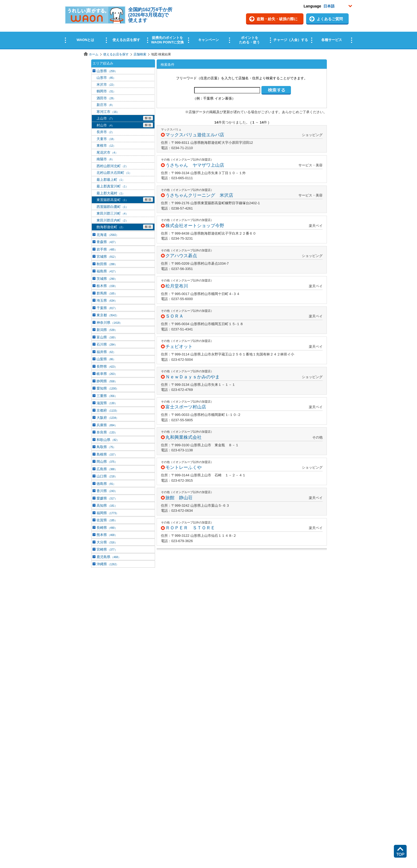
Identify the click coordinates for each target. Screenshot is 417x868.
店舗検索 (140, 54)
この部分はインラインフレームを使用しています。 (208, 25)
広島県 (107, 469)
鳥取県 (106, 447)
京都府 (108, 410)
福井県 (106, 352)
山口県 (107, 476)
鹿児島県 (109, 557)
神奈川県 (109, 323)
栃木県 (107, 286)
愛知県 (108, 388)
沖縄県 (108, 564)
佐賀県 (107, 520)
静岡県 (107, 381)
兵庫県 (107, 425)
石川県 (107, 344)
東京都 (108, 315)
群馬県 (107, 293)
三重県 (107, 396)
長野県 (107, 367)
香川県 (107, 491)
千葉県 (107, 308)
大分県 (107, 542)
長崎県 (107, 528)
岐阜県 (107, 374)
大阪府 (108, 418)
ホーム (94, 54)
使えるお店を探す (116, 54)
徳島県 (106, 484)
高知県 (107, 505)
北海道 (108, 235)
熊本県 (107, 535)
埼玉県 (107, 300)
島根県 (107, 454)
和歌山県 (108, 440)
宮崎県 (107, 549)
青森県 (107, 242)
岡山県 (107, 462)
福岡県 (108, 513)
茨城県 (107, 279)
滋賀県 (107, 403)
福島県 (107, 271)
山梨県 (106, 359)
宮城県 (107, 257)
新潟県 (107, 330)
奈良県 (107, 432)
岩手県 (107, 249)
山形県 (107, 71)
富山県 (107, 337)
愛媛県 (107, 498)
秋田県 (107, 264)
